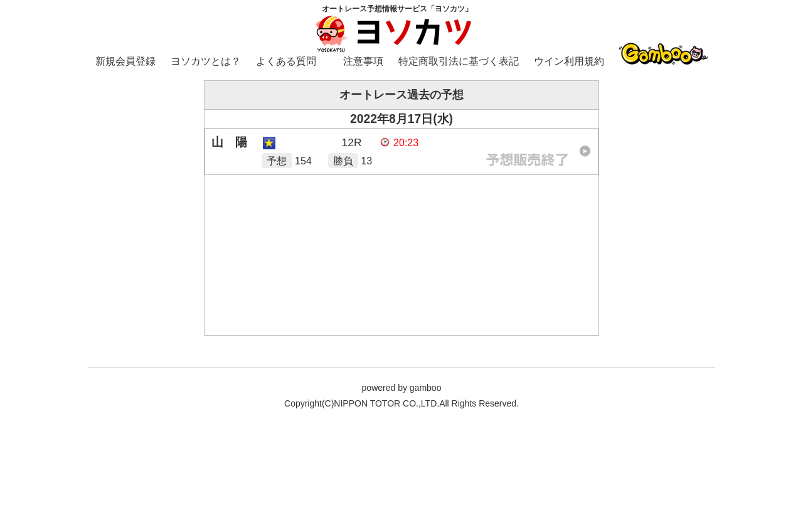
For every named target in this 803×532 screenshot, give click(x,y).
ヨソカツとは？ (206, 61)
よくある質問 (286, 61)
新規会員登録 (125, 61)
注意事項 (363, 61)
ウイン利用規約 (569, 61)
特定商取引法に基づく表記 (459, 61)
